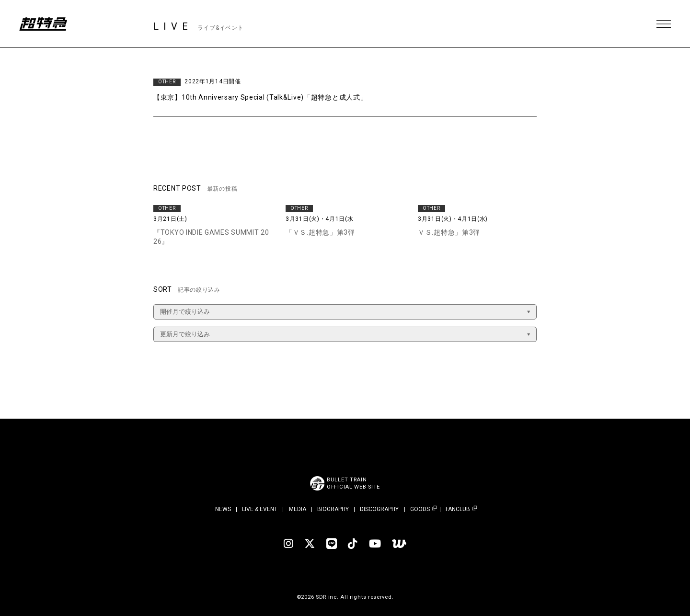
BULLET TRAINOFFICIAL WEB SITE (353, 483)
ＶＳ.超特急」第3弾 (449, 232)
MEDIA (298, 509)
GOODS (420, 509)
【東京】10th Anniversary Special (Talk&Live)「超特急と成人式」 (260, 97)
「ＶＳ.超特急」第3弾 (320, 232)
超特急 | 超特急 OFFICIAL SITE (43, 24)
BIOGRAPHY (333, 509)
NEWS (223, 509)
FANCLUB (458, 509)
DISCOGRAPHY (379, 509)
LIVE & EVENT (260, 509)
